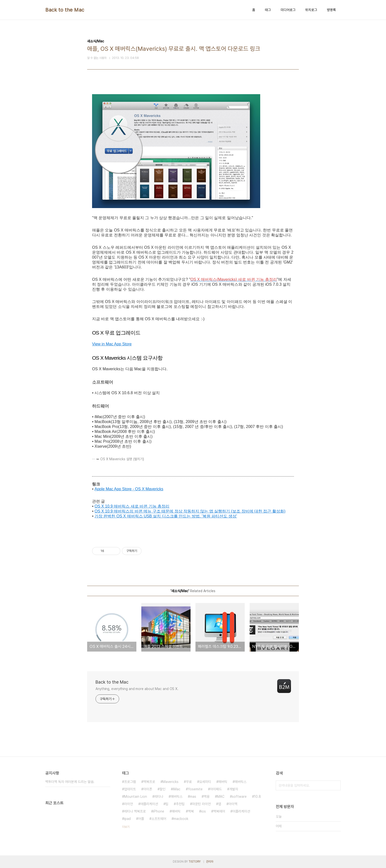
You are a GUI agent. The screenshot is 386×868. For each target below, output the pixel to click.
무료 (189, 782)
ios (203, 811)
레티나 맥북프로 (135, 811)
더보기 (126, 827)
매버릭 (176, 811)
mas (193, 797)
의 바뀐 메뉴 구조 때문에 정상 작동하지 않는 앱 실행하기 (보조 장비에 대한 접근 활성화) (207, 511)
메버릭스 (241, 782)
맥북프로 (149, 782)
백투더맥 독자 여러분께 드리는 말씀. (70, 782)
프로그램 (130, 782)
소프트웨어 (159, 819)
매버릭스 (177, 797)
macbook (181, 819)
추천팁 (180, 804)
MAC (221, 797)
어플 (141, 819)
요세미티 (205, 782)
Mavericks (170, 782)
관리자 (210, 862)
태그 (268, 10)
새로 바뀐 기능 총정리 (150, 506)
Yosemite (195, 789)
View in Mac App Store (112, 344)
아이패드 (216, 789)
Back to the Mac (65, 10)
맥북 (191, 811)
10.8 (257, 797)
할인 (162, 789)
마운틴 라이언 (201, 804)
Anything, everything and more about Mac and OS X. (137, 689)
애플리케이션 (149, 804)
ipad (127, 819)
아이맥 (233, 804)
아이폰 (148, 789)
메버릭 (223, 782)
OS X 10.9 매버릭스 (113, 506)
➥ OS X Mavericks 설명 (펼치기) (120, 459)
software (239, 797)
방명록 (331, 10)
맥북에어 (219, 811)
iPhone (159, 811)
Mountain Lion (136, 797)
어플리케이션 (241, 811)
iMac (177, 789)
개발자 (234, 789)
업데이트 (130, 789)
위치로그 (311, 10)
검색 (336, 785)
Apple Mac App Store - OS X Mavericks (129, 489)
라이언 (129, 804)
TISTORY (195, 862)
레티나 (159, 797)
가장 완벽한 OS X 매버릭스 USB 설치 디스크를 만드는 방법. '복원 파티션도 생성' (166, 516)
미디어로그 (288, 10)
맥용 (207, 797)
